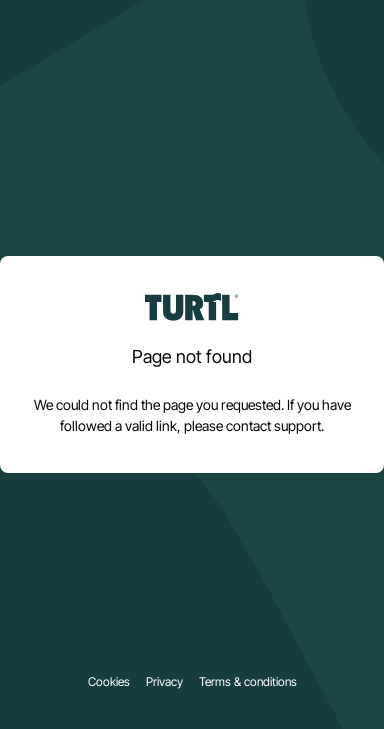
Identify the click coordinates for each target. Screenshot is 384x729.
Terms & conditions (248, 682)
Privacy (164, 682)
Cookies (109, 682)
